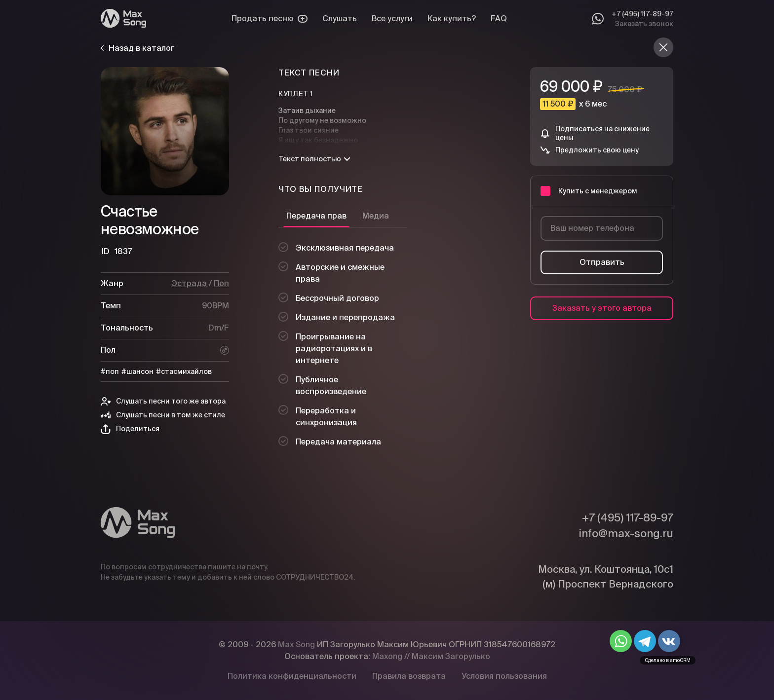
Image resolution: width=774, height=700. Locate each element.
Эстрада (189, 283)
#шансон (137, 371)
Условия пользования (504, 676)
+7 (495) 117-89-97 (642, 14)
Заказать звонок (644, 24)
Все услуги (392, 18)
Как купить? (452, 18)
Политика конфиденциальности (292, 676)
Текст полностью (314, 159)
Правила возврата (409, 676)
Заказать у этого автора (602, 308)
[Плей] (165, 131)
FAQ (499, 18)
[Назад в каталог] (663, 47)
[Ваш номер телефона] (602, 228)
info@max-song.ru (626, 533)
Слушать (340, 18)
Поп (221, 283)
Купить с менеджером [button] (589, 191)
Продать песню (270, 18)
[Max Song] (123, 18)
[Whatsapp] (598, 19)
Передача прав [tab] (316, 216)
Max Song (296, 645)
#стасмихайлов (184, 371)
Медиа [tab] (376, 216)
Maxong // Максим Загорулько (431, 656)
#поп (110, 371)
